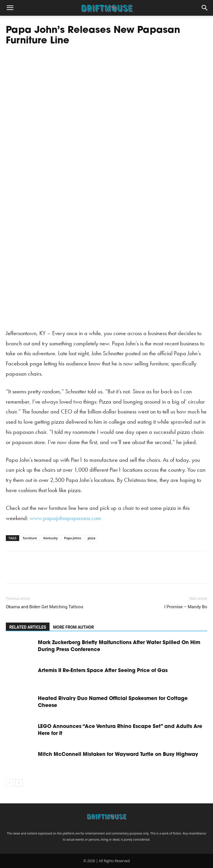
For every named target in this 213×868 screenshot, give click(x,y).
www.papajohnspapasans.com (65, 518)
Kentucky (51, 538)
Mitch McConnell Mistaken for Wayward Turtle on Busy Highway (118, 755)
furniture (30, 538)
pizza (92, 538)
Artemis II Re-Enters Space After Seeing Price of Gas (103, 671)
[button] (10, 8)
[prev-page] (9, 783)
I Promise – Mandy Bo (186, 607)
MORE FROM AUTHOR (73, 627)
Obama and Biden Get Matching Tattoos (45, 607)
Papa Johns (73, 538)
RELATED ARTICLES (28, 627)
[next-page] (19, 783)
